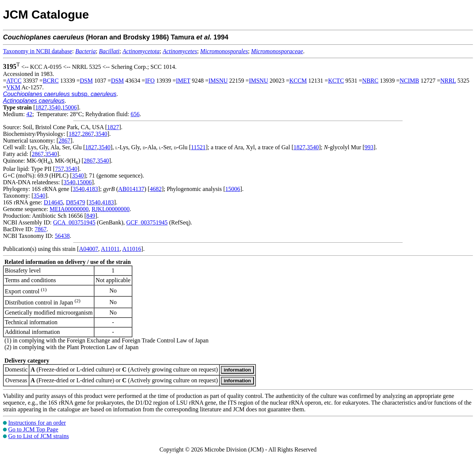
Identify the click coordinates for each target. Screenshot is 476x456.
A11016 (132, 249)
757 (59, 169)
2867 (88, 134)
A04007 (89, 249)
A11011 (110, 249)
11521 (198, 147)
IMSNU (218, 81)
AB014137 (131, 189)
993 (369, 147)
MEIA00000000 (69, 209)
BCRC (51, 81)
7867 (41, 229)
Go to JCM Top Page (33, 429)
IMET (183, 81)
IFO (150, 81)
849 (91, 216)
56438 (62, 236)
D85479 (75, 202)
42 (29, 114)
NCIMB (409, 81)
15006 (70, 107)
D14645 (54, 202)
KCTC (336, 81)
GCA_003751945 (74, 222)
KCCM (298, 81)
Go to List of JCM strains (38, 436)
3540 (55, 107)
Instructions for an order (37, 423)
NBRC (370, 81)
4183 (92, 189)
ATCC (14, 81)
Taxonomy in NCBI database (38, 51)
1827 (41, 107)
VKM (13, 87)
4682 (156, 189)
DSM (86, 81)
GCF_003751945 (147, 222)
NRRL (448, 81)
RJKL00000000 (110, 209)
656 (135, 114)
